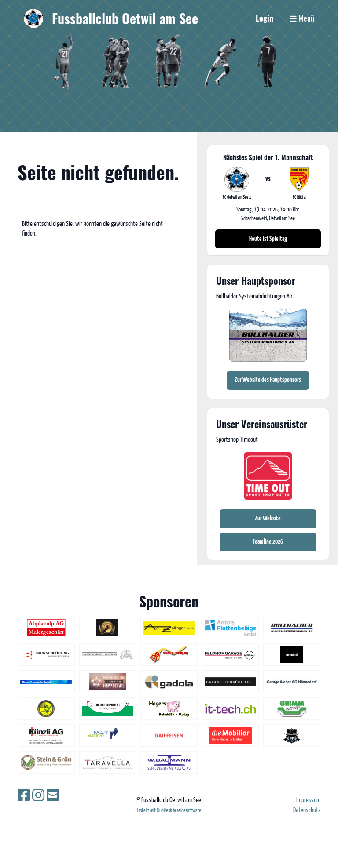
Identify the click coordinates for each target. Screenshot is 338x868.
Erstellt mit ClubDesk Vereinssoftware (169, 811)
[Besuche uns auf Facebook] (24, 796)
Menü (302, 18)
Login (265, 18)
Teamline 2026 (268, 542)
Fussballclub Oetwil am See (125, 18)
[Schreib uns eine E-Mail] (53, 796)
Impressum (308, 800)
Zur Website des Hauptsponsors (268, 380)
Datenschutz (307, 810)
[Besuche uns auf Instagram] (38, 796)
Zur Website (268, 518)
